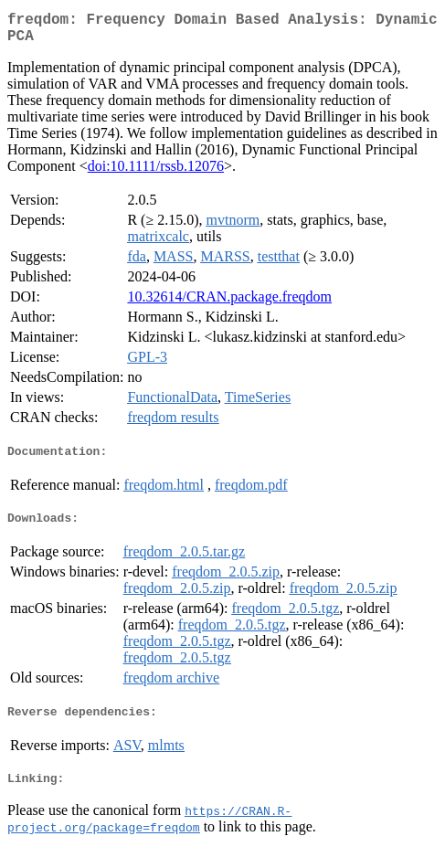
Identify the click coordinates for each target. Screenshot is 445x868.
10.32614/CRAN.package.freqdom (229, 304)
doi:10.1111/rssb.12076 (156, 173)
